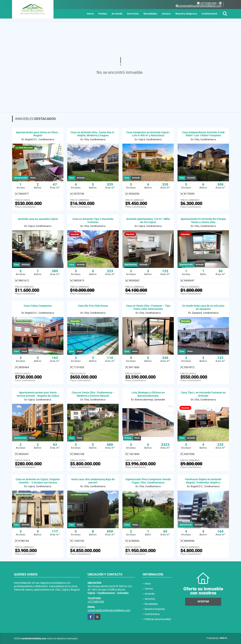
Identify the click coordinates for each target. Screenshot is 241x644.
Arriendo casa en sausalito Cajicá (38, 219)
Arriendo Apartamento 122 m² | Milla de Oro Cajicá (148, 221)
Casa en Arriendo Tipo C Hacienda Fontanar (93, 221)
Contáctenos (210, 14)
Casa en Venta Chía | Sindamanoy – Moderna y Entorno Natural (93, 394)
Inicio (90, 14)
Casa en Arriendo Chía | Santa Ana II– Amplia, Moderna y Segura (93, 134)
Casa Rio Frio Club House (93, 306)
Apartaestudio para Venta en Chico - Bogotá (38, 134)
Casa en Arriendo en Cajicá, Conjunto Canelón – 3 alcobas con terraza (38, 481)
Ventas (103, 14)
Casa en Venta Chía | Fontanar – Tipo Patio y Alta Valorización (148, 307)
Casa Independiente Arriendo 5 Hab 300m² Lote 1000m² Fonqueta (203, 134)
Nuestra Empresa (186, 14)
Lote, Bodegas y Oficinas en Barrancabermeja (148, 394)
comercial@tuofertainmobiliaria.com (109, 610)
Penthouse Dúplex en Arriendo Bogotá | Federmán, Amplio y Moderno (203, 482)
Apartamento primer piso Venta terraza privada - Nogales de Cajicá (38, 394)
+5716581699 (208, 3)
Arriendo (117, 14)
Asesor (166, 14)
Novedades (150, 14)
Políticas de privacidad (158, 619)
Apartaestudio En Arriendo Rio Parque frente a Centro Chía (203, 221)
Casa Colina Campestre (38, 306)
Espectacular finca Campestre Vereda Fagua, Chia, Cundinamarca (148, 481)
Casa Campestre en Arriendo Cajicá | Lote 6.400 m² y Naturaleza (148, 134)
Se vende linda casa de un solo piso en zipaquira (203, 307)
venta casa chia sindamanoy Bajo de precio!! (93, 481)
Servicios (133, 14)
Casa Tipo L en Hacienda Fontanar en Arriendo (203, 394)
